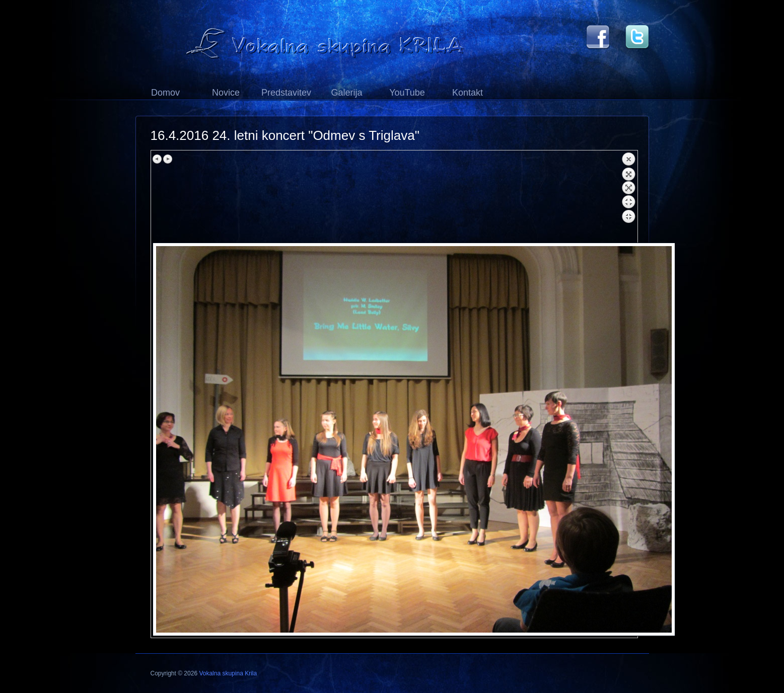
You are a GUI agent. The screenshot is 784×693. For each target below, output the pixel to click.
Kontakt (468, 93)
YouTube (407, 93)
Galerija (346, 93)
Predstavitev (286, 93)
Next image (168, 159)
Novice (226, 93)
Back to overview (628, 197)
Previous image (158, 159)
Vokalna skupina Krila (228, 673)
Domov (165, 93)
